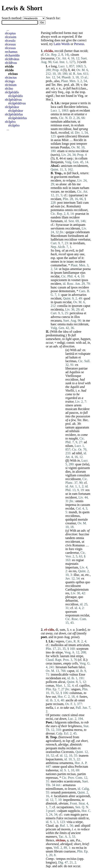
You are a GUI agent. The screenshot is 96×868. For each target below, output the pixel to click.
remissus (56, 125)
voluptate (84, 354)
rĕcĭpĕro (10, 122)
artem (78, 405)
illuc (76, 575)
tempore (82, 144)
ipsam (58, 302)
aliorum (81, 472)
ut (79, 121)
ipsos (85, 280)
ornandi (56, 792)
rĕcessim (11, 37)
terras (67, 114)
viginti (73, 468)
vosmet (76, 280)
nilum (69, 446)
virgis (79, 549)
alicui (62, 682)
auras (57, 140)
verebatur (84, 239)
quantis (70, 582)
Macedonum (59, 236)
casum (62, 287)
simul (74, 715)
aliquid (86, 826)
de (53, 652)
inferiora (82, 107)
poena (87, 269)
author (73, 258)
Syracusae (62, 225)
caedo (81, 630)
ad (52, 206)
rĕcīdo (9, 70)
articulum (83, 645)
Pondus (65, 147)
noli (65, 188)
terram (55, 147)
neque (65, 103)
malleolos (57, 645)
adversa (56, 317)
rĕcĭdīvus (11, 63)
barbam (73, 667)
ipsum (58, 273)
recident (80, 262)
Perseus (79, 44)
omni (82, 700)
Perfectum (81, 767)
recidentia (57, 309)
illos (77, 317)
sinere (69, 405)
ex (84, 350)
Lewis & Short (22, 8)
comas (50, 685)
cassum (85, 505)
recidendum (54, 678)
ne (63, 192)
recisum (58, 704)
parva (84, 814)
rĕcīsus (13, 74)
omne (56, 767)
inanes (57, 663)
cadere (77, 332)
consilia (62, 306)
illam (65, 217)
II (84, 660)
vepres (60, 641)
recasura (56, 320)
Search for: (53, 18)
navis (55, 155)
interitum (70, 203)
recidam (70, 192)
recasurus (48, 58)
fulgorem (61, 722)
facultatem (61, 796)
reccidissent (73, 479)
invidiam (79, 243)
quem (61, 136)
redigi (61, 343)
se (82, 372)
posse (74, 103)
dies (68, 472)
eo (73, 560)
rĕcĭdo (9, 66)
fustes (83, 697)
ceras (49, 663)
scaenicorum (72, 781)
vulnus (74, 674)
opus (49, 848)
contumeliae (59, 265)
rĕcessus (10, 44)
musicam (71, 409)
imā (73, 656)
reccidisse (65, 129)
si (66, 151)
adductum (70, 121)
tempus (61, 859)
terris (84, 103)
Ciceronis (68, 752)
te (65, 262)
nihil (79, 453)
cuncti (66, 715)
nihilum (74, 431)
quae (64, 295)
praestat (80, 214)
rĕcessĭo (10, 41)
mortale (83, 519)
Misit (65, 140)
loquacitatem (54, 759)
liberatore (72, 368)
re (52, 88)
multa (62, 748)
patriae (83, 368)
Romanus (78, 545)
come (69, 394)
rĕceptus (10, 33)
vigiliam (71, 475)
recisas (71, 774)
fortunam (57, 221)
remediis (56, 188)
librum (58, 851)
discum (71, 136)
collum (83, 158)
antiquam (79, 225)
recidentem (81, 166)
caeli (60, 107)
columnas (76, 693)
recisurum (71, 818)
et (77, 110)
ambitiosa (52, 763)
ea (73, 848)
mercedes (57, 781)
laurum (65, 656)
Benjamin (57, 162)
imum (72, 645)
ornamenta (66, 763)
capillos (85, 685)
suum (54, 129)
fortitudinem (76, 236)
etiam (61, 151)
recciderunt (73, 228)
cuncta (66, 317)
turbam (84, 188)
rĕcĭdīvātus (12, 59)
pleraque (71, 597)
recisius (72, 859)
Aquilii (75, 387)
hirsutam (61, 667)
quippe (70, 232)
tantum (70, 427)
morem (66, 829)
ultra (71, 767)
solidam (56, 144)
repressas (52, 778)
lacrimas (71, 361)
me (79, 184)
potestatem (69, 792)
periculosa (76, 313)
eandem (56, 217)
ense (81, 715)
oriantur (80, 114)
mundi (73, 512)
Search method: (12, 18)
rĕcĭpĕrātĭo (12, 92)
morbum (74, 177)
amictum (67, 166)
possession (83, 416)
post (73, 144)
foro (71, 549)
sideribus (73, 722)
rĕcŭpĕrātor (16, 111)
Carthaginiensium (77, 589)
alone (63, 184)
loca (53, 107)
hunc (54, 287)
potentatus (57, 210)
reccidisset (81, 210)
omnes (55, 262)
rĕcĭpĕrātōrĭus (14, 114)
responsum (72, 615)
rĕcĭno (9, 89)
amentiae (76, 269)
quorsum (71, 612)
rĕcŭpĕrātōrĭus (18, 118)
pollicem (51, 682)
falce (82, 667)
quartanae (76, 195)
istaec (70, 262)
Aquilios (75, 372)
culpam (62, 811)
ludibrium (57, 239)
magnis (75, 814)
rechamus (11, 52)
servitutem (58, 228)
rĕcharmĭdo (12, 55)
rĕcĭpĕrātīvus (13, 100)
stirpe (59, 652)
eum (57, 206)
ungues (76, 689)
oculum (79, 125)
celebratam (83, 232)
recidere (56, 180)
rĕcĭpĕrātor (12, 107)
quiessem (84, 468)
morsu (78, 730)
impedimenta (72, 800)
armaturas (69, 785)
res (75, 571)
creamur (71, 523)
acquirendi (83, 796)
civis (68, 545)
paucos (74, 413)
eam (75, 494)
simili (82, 818)
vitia (69, 822)
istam (75, 188)
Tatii (79, 203)
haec (54, 324)
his (74, 184)
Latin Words (62, 44)
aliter (72, 796)
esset (66, 125)
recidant (85, 110)
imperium (72, 567)
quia (73, 110)
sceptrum (82, 649)
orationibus (53, 752)
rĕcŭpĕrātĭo (16, 96)
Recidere (70, 107)
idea (66, 332)
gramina (68, 730)
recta (72, 151)
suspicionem (59, 280)
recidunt (56, 298)
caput (87, 306)
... (8, 30)
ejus (83, 273)
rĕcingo (10, 81)
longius (51, 862)
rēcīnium (11, 85)
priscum (51, 829)
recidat (55, 276)
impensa (71, 505)
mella (49, 708)
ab (70, 184)
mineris (51, 818)
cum (86, 203)
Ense (82, 674)
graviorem (61, 177)
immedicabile (60, 674)
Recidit (78, 140)
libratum (83, 136)
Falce (60, 818)
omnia (55, 114)
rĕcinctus (11, 77)
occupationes (65, 807)
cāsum (75, 55)
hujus (66, 269)
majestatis (72, 564)
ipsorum (77, 306)
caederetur (72, 553)
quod (87, 298)
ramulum (57, 121)
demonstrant (67, 291)
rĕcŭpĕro (14, 125)
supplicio (74, 811)
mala (70, 324)
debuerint (71, 601)
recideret (71, 497)
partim (62, 774)
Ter (53, 85)
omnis (69, 210)
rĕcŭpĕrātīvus (17, 103)
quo (88, 582)
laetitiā (70, 354)
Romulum (73, 206)
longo (66, 144)
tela (86, 464)
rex (87, 490)
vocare (55, 192)
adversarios (79, 295)
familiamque (71, 273)
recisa (79, 848)
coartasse (70, 851)
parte (49, 704)
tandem (70, 538)
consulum (83, 475)
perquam (51, 748)
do (66, 866)
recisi (49, 719)
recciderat (82, 151)
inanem (84, 756)
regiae (80, 560)
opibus (80, 582)
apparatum (82, 427)
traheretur (52, 770)
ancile (69, 700)
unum (49, 851)
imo (48, 652)
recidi (84, 51)
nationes (51, 774)
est (64, 678)
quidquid (71, 519)
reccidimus (73, 516)
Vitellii (70, 390)
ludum (73, 357)
